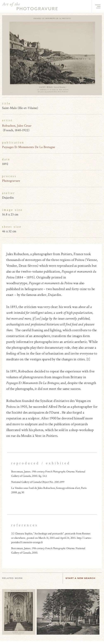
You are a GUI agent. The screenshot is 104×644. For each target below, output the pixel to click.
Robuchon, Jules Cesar (17, 126)
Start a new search (82, 578)
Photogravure (11, 181)
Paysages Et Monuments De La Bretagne (29, 147)
